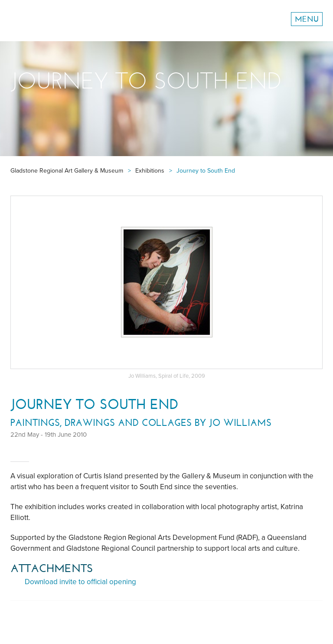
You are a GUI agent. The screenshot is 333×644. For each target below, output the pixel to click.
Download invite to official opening (80, 582)
